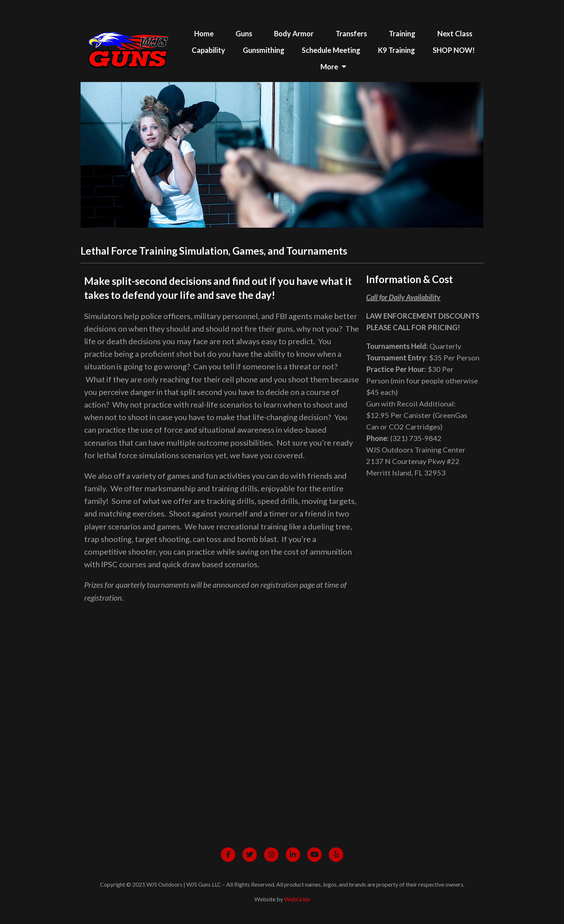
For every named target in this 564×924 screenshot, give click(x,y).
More (333, 67)
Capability (208, 50)
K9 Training (396, 50)
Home (204, 33)
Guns (244, 33)
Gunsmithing (264, 50)
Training (402, 33)
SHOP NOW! (454, 50)
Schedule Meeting (331, 50)
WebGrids (297, 899)
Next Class (455, 33)
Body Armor (294, 33)
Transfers (351, 33)
